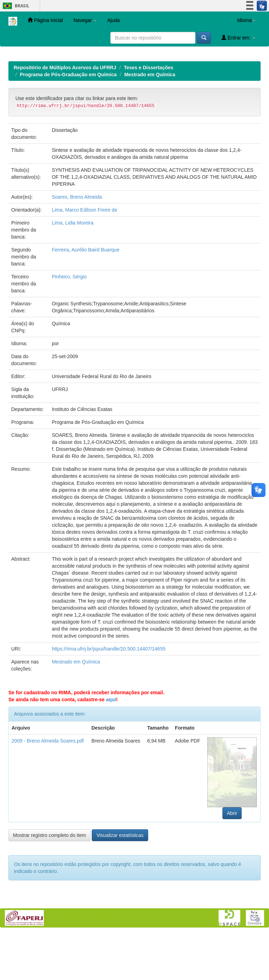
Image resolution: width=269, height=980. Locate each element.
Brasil (15, 6)
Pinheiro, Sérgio (69, 322)
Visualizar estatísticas (120, 881)
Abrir (232, 859)
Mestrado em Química (150, 120)
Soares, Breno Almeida (77, 242)
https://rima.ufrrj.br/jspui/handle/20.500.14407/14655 (109, 694)
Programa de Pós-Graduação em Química (68, 120)
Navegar (85, 20)
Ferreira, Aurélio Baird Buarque (86, 295)
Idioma (246, 20)
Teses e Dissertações (148, 113)
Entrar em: (238, 38)
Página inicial (45, 20)
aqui (111, 745)
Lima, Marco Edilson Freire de (85, 255)
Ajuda (113, 20)
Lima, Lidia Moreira (73, 268)
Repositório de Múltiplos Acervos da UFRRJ (65, 113)
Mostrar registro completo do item (50, 881)
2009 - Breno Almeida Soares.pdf (48, 786)
